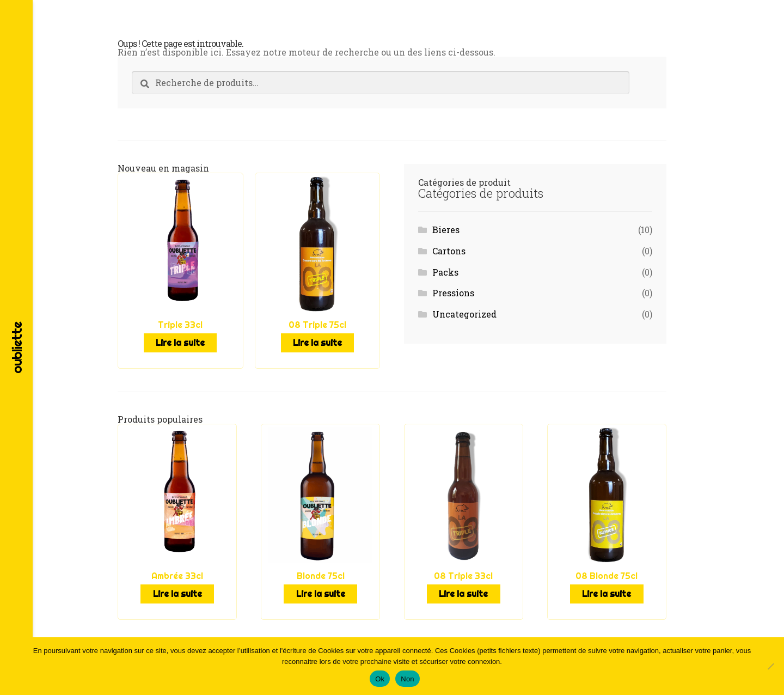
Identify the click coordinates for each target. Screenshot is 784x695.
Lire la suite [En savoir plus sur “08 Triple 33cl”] (464, 591)
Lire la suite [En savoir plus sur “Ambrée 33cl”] (177, 591)
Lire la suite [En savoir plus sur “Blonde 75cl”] (320, 591)
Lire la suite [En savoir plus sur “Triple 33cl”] (180, 342)
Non (408, 679)
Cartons (449, 251)
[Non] (770, 666)
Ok (380, 679)
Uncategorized (464, 314)
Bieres (446, 230)
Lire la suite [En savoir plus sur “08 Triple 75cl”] (317, 342)
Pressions (453, 293)
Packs (445, 272)
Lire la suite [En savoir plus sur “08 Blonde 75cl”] (607, 591)
